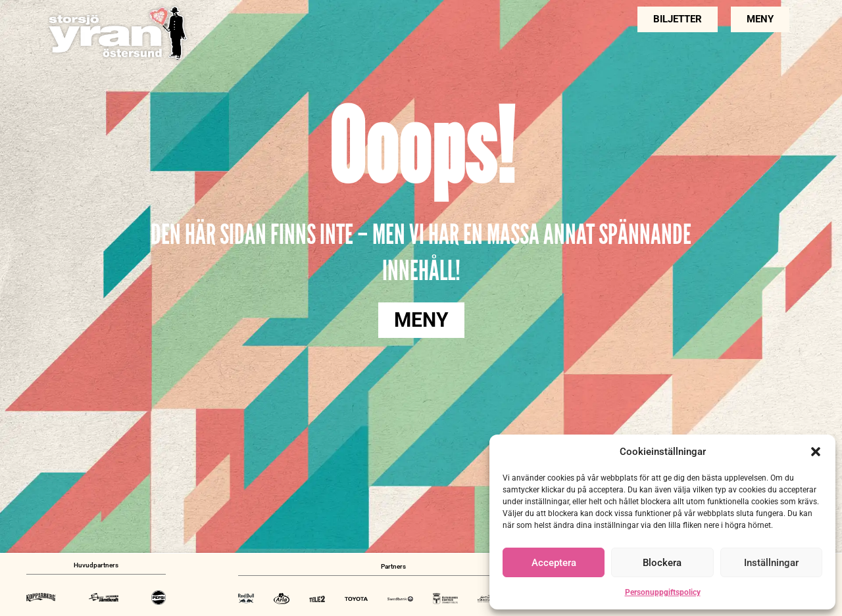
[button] (816, 452)
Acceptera (554, 563)
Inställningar (771, 563)
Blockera (662, 563)
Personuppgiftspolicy (663, 592)
